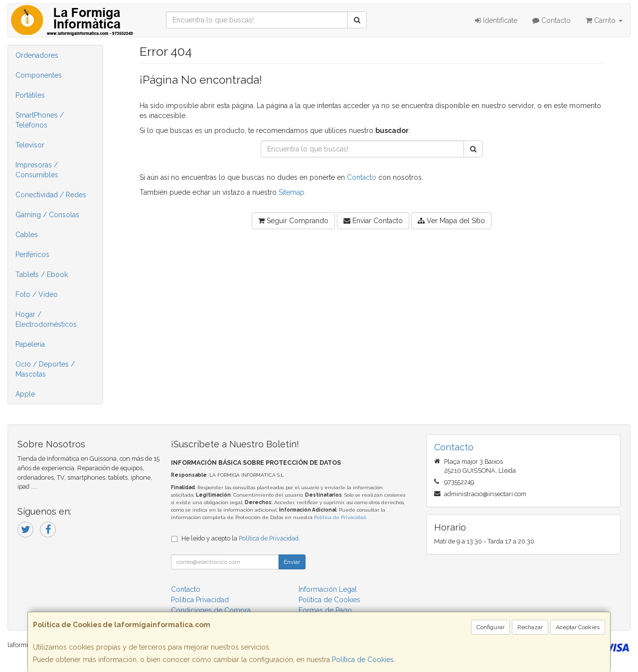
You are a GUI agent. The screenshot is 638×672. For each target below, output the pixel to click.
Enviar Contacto (373, 221)
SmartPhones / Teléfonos (40, 120)
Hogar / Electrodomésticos (46, 319)
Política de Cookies (363, 660)
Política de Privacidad (340, 517)
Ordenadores (37, 55)
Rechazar (530, 627)
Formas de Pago (325, 610)
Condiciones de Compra (211, 610)
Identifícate (496, 20)
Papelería (30, 344)
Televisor (30, 145)
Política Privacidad (200, 600)
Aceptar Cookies (578, 627)
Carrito (604, 20)
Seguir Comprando (293, 221)
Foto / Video (37, 294)
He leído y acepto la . (241, 538)
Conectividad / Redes (51, 195)
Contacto (552, 20)
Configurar (490, 627)
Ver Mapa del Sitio (451, 221)
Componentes (39, 75)
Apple (25, 394)
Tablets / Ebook (42, 274)
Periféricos (32, 255)
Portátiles (30, 95)
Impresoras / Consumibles (37, 170)
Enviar (292, 562)
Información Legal (328, 589)
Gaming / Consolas (47, 215)
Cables (27, 235)
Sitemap (292, 192)
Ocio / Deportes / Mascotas (45, 369)
